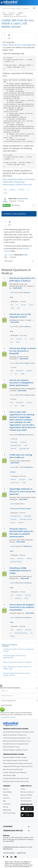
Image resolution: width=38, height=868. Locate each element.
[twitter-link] (7, 857)
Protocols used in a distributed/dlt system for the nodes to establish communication (21, 533)
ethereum (13, 190)
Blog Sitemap (7, 810)
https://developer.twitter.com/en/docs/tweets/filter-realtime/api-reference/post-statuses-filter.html (19, 182)
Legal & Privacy (21, 853)
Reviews (5, 795)
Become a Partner (26, 798)
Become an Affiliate (26, 795)
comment (17, 205)
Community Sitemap (9, 813)
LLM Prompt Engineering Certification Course (17, 738)
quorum (13, 522)
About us (6, 789)
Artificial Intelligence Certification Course (15, 750)
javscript (24, 305)
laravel (31, 305)
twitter (6, 193)
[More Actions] (34, 205)
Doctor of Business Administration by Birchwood (18, 763)
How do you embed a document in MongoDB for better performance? (21, 383)
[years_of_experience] (19, 700)
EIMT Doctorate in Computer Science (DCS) (16, 781)
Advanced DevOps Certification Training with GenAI (18, 732)
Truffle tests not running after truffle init (21, 456)
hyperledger (14, 442)
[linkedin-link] (11, 857)
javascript (19, 339)
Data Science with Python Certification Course (17, 741)
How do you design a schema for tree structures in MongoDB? (23, 351)
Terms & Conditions (9, 853)
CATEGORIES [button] (16, 826)
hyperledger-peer (24, 449)
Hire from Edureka (26, 801)
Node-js (20, 199)
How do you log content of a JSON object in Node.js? (22, 279)
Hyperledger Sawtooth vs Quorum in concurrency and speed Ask (22, 491)
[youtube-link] (16, 857)
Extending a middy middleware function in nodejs (20, 570)
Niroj (11, 297)
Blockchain (22, 435)
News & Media (7, 792)
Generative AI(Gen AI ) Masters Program (15, 757)
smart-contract (15, 483)
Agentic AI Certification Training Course (15, 735)
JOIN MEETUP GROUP (8, 717)
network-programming (21, 633)
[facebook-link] (4, 857)
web (12, 371)
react (16, 374)
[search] (34, 8)
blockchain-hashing (16, 562)
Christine (13, 472)
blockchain (21, 190)
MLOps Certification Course (11, 747)
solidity (30, 479)
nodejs (12, 308)
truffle (24, 483)
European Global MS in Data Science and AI (16, 778)
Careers (23, 789)
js (28, 190)
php (18, 308)
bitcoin (12, 558)
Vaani (26, 255)
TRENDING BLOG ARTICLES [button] (16, 831)
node (5, 190)
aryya (12, 551)
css (17, 305)
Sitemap (6, 807)
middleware (18, 598)
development (20, 371)
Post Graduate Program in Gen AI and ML (15, 760)
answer (7, 205)
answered (11, 255)
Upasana (28, 509)
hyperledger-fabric (16, 445)
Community (7, 804)
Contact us (6, 798)
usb (32, 633)
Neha (26, 199)
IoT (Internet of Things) (17, 509)
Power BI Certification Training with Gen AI (16, 744)
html (12, 305)
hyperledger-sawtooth (26, 519)
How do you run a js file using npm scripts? (20, 315)
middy (26, 598)
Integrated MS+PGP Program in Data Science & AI (18, 766)
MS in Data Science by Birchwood (13, 769)
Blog (4, 801)
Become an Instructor (27, 792)
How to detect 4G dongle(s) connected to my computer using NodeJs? (22, 607)
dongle (12, 636)
